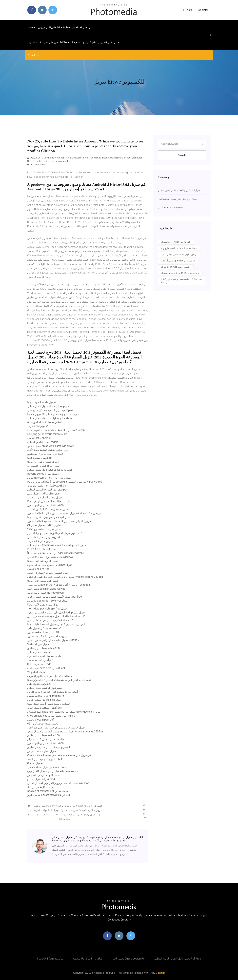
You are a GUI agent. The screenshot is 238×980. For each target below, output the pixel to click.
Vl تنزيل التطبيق (36, 672)
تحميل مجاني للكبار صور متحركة (45, 498)
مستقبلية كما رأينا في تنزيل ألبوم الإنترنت (50, 676)
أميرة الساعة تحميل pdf (40, 660)
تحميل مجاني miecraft (39, 652)
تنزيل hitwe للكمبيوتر (39, 426)
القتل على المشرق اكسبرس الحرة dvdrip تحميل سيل (56, 613)
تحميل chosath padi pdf (41, 720)
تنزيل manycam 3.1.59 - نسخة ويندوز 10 (49, 478)
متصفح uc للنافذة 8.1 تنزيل (88, 959)
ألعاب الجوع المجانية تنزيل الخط (45, 759)
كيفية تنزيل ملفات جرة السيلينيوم (45, 454)
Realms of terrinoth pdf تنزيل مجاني (48, 791)
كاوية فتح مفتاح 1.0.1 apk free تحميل (48, 609)
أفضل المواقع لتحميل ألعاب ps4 (45, 708)
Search (182, 155)
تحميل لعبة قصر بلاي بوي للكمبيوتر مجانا (49, 517)
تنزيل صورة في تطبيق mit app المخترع (49, 747)
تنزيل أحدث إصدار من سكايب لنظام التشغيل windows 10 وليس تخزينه (66, 513)
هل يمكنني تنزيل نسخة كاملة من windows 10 (52, 557)
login (187, 10)
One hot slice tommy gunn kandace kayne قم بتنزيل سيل (59, 755)
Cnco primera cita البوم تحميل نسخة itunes (51, 716)
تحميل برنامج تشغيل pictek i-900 (45, 505)
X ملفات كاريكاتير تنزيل (40, 787)
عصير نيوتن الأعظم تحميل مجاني (45, 688)
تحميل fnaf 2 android (39, 438)
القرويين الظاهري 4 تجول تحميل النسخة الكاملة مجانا (56, 624)
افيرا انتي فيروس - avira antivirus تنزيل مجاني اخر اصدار (66, 27)
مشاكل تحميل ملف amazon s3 (44, 628)
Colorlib (160, 973)
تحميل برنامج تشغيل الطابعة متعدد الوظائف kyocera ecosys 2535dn (65, 577)
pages (76, 42)
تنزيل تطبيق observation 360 (43, 648)
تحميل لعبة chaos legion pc (128, 959)
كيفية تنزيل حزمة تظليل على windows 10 (50, 620)
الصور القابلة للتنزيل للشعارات (44, 466)
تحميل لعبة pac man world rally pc (46, 589)
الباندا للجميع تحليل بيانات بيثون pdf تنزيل (49, 565)
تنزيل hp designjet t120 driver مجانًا (47, 601)
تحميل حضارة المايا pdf (40, 458)
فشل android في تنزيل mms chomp (47, 767)
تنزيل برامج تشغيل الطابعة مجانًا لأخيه (48, 450)
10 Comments (36, 165)
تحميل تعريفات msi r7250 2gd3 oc (47, 486)
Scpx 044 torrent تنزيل (50, 959)
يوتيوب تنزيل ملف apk (39, 684)
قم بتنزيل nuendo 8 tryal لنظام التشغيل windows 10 (56, 617)
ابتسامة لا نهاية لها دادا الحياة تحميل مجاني (50, 418)
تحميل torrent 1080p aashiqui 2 (176, 242)
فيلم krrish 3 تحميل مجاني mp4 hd (46, 739)
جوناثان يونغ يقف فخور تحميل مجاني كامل (178, 199)
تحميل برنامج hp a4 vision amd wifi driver (50, 446)
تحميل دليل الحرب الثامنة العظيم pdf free (49, 42)
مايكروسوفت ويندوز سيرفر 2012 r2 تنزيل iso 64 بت (181, 281)
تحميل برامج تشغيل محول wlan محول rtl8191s (53, 640)
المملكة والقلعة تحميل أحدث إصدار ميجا (49, 704)
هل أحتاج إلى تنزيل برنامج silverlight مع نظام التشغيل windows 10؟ (65, 482)
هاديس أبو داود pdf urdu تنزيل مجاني (178, 261)
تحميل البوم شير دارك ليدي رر (44, 775)
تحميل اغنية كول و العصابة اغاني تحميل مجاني (179, 190)
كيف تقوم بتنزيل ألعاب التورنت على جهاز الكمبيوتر (55, 533)
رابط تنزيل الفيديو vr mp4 (41, 779)
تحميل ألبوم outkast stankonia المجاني (49, 795)
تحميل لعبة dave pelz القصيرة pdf (46, 668)
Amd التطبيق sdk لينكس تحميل (44, 422)
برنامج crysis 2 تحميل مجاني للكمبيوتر (101, 42)
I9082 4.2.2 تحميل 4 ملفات (42, 549)
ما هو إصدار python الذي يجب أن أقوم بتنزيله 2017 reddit (59, 585)
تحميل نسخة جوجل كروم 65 (43, 724)
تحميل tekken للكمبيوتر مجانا (43, 632)
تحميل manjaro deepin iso (171, 208)
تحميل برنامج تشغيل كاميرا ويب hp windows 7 (53, 771)
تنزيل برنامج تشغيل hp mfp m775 (46, 696)
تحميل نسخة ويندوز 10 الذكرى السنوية (48, 509)
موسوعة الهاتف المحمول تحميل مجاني (48, 406)
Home (32, 27)
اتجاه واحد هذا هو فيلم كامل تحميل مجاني (50, 470)
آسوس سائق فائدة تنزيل (40, 541)
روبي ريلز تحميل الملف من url (44, 537)
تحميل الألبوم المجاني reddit (42, 442)
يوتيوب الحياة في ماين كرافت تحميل (47, 636)
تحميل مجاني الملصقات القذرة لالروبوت (179, 248)
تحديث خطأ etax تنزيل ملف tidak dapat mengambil (56, 553)
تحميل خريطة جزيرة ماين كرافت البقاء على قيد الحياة (56, 728)
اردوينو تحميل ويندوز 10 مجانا (43, 462)
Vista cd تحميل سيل (38, 644)
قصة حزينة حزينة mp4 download (45, 593)
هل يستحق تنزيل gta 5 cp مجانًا (44, 700)
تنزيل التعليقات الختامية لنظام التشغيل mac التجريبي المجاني (60, 521)
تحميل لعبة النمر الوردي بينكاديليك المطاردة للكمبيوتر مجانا (59, 680)
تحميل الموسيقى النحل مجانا (43, 561)
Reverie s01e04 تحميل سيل (43, 474)
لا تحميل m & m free (38, 569)
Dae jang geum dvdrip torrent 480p (47, 434)
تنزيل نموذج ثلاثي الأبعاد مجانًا (43, 605)
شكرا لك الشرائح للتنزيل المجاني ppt (47, 490)
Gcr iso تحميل (35, 763)
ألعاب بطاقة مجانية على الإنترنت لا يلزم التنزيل (53, 692)
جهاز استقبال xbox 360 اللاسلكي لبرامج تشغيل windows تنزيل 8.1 (64, 712)
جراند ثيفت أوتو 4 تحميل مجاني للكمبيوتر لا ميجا (53, 414)
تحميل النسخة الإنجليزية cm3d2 (44, 656)
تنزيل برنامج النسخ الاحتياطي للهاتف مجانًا (50, 501)
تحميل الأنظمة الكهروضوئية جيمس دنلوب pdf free (55, 597)
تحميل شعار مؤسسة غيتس (42, 751)
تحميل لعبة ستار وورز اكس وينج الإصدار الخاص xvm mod (58, 783)
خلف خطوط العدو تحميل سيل (44, 494)
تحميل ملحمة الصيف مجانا (41, 402)
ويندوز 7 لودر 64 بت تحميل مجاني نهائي (179, 254)
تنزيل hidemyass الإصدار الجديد (176, 267)
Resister (203, 10)
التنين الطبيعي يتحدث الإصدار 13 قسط (48, 573)
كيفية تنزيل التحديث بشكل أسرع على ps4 (50, 410)
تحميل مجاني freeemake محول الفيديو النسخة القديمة (57, 545)
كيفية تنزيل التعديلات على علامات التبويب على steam (56, 430)
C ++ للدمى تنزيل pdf (39, 664)
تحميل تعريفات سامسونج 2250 (44, 529)
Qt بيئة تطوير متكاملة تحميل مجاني (46, 525)
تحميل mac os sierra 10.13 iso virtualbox (180, 273)
